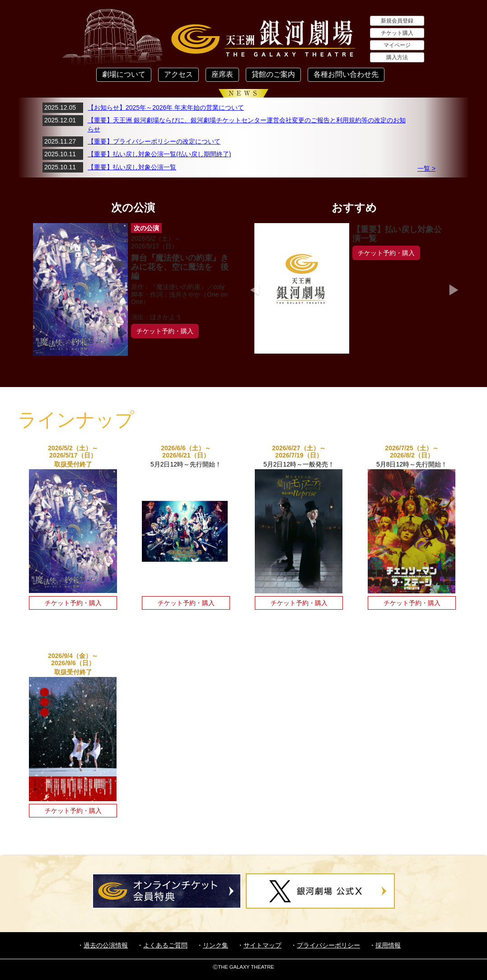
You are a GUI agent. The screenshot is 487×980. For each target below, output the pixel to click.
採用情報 (388, 945)
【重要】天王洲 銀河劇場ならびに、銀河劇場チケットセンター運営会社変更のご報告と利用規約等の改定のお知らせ (247, 125)
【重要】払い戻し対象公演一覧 (132, 167)
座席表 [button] (222, 74)
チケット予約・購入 (165, 331)
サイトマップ (262, 945)
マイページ (397, 45)
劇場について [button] (124, 74)
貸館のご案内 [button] (273, 74)
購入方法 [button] (397, 57)
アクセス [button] (178, 74)
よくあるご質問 (165, 945)
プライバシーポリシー (328, 945)
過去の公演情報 (106, 945)
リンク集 (215, 945)
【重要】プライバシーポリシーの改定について (154, 141)
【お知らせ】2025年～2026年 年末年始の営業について (166, 107)
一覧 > (426, 168)
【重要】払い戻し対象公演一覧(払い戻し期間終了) (159, 154)
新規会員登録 (397, 21)
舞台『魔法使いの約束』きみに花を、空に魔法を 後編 (180, 267)
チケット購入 (397, 33)
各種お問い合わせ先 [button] (346, 74)
